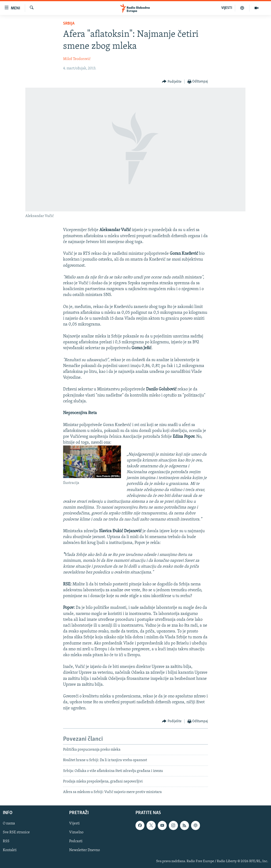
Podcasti (76, 841)
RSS (6, 841)
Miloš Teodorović (77, 59)
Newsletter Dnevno (85, 850)
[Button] (172, 82)
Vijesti (74, 823)
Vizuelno (76, 832)
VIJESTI (227, 8)
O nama (9, 823)
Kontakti (10, 850)
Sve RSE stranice (16, 832)
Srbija (69, 24)
